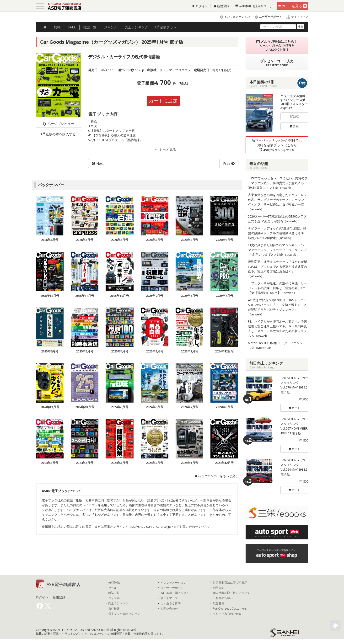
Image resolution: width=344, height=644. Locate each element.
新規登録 (222, 6)
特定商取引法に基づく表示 (230, 583)
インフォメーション (233, 17)
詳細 (294, 126)
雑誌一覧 (114, 593)
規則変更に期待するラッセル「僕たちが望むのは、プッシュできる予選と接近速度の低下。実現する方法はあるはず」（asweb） (277, 269)
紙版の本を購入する (59, 134)
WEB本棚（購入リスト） (176, 593)
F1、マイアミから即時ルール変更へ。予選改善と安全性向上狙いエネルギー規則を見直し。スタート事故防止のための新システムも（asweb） (277, 329)
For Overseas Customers (230, 609)
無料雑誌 (114, 583)
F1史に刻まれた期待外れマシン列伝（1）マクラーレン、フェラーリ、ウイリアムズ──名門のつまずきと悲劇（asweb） (277, 250)
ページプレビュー (58, 124)
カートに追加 (163, 101)
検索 (301, 27)
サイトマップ (295, 17)
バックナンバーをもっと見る (217, 476)
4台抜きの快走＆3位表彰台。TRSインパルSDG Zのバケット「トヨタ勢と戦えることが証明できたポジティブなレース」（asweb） (277, 307)
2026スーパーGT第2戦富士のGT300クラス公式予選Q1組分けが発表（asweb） (277, 219)
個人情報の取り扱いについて (231, 593)
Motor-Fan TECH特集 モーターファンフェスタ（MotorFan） (277, 345)
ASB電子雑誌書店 (63, 584)
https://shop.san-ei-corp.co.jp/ (149, 527)
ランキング (136, 27)
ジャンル (111, 27)
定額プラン (166, 27)
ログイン (200, 6)
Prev (227, 163)
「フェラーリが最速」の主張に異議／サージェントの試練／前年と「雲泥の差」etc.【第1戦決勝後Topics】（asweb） (277, 288)
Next (100, 163)
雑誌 (90, 27)
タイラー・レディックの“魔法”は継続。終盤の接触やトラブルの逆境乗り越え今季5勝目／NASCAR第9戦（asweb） (277, 233)
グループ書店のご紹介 (227, 614)
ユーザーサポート (266, 17)
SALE (72, 27)
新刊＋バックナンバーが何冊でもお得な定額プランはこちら (277, 145)
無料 (57, 27)
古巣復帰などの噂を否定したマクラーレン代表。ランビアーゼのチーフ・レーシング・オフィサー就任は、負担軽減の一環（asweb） (277, 202)
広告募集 (219, 603)
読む (294, 116)
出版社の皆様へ (223, 598)
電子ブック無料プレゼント (125, 614)
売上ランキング (118, 603)
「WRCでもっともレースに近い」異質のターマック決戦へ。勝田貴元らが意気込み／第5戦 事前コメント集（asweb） (278, 183)
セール (113, 588)
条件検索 (114, 609)
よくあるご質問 (171, 603)
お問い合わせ (169, 609)
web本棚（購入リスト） (254, 6)
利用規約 (219, 588)
